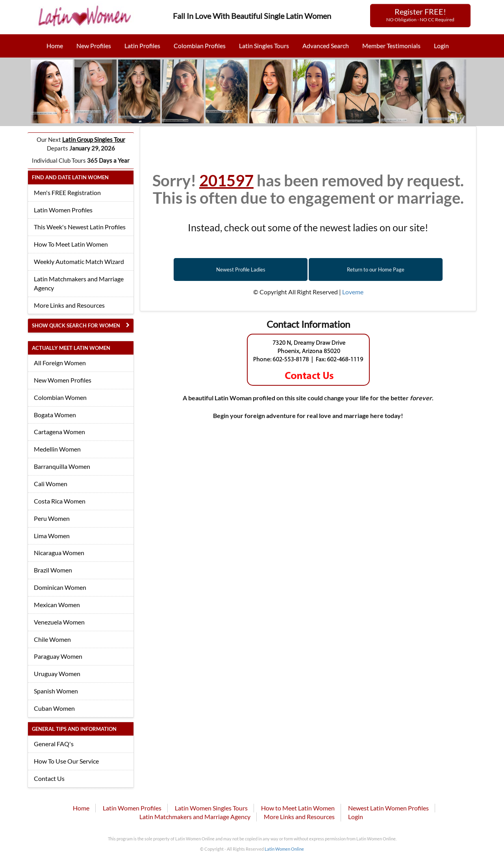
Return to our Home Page (376, 269)
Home (55, 46)
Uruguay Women (57, 674)
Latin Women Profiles (63, 210)
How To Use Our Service (66, 761)
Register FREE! (420, 15)
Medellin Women (57, 449)
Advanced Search (326, 46)
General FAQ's (54, 744)
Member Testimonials (391, 46)
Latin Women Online (284, 849)
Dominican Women (60, 587)
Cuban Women (54, 708)
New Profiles (94, 46)
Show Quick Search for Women (76, 325)
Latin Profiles (142, 46)
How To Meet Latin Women (71, 244)
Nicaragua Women (59, 553)
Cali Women (51, 484)
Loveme (353, 292)
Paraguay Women (58, 656)
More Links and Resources (69, 305)
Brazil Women (53, 570)
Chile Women (52, 639)
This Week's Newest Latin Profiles (80, 227)
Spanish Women (56, 691)
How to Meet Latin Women (298, 808)
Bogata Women (55, 415)
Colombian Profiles (200, 46)
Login (441, 46)
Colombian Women (60, 397)
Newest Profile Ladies (241, 269)
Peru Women (52, 518)
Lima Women (52, 536)
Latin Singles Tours (264, 46)
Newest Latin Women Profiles (388, 808)
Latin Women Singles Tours (211, 808)
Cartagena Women (59, 432)
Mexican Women (57, 605)
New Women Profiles (63, 380)
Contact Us (49, 778)
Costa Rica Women (60, 501)
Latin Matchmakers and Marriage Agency (79, 283)
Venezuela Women (59, 622)
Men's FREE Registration (67, 192)
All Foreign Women (60, 363)
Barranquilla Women (62, 466)
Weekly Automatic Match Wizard (79, 261)
